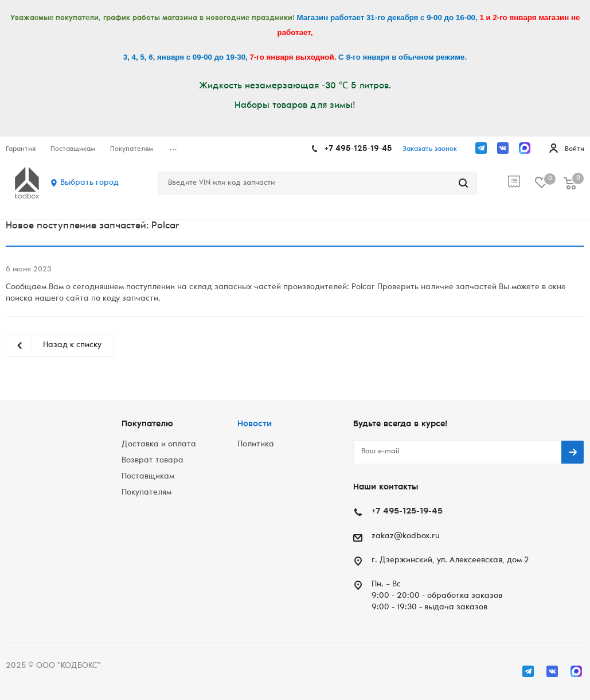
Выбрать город (89, 183)
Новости (255, 424)
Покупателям (146, 493)
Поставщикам (148, 477)
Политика (256, 445)
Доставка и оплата (159, 445)
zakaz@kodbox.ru (406, 536)
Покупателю (147, 424)
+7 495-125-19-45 (358, 149)
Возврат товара (153, 461)
